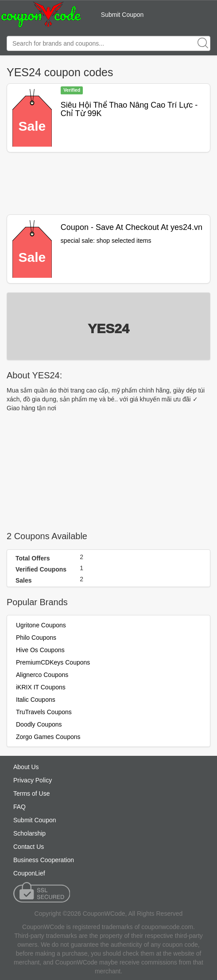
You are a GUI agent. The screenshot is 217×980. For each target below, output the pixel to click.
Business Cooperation (44, 860)
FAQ (19, 807)
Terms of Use (31, 793)
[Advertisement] (108, 183)
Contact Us (29, 847)
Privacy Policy (33, 780)
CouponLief (29, 873)
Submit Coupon (122, 15)
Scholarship (29, 833)
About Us (26, 767)
